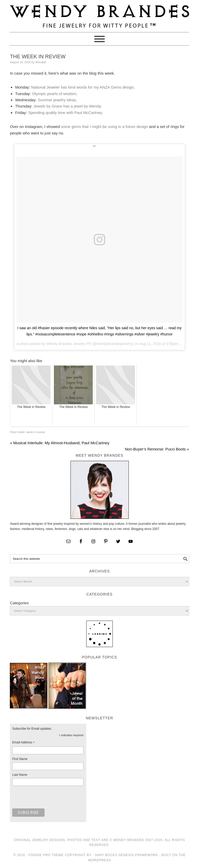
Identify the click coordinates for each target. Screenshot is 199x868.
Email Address (23, 743)
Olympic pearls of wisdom (54, 94)
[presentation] (52, 799)
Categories (19, 603)
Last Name (20, 775)
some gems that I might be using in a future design (104, 127)
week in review (35, 432)
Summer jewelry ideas (57, 100)
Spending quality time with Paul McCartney (65, 113)
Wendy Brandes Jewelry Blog (99, 14)
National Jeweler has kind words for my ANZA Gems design (82, 87)
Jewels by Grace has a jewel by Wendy (67, 106)
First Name (20, 759)
